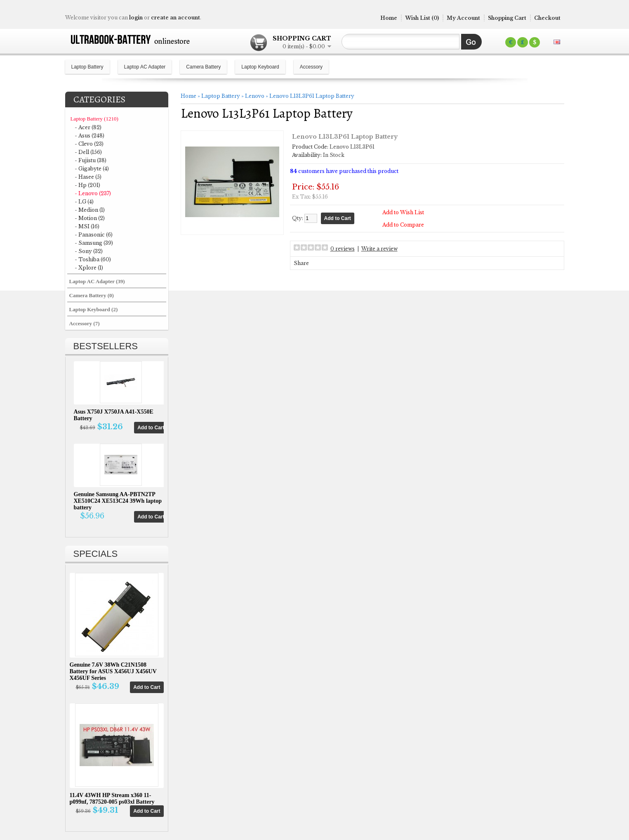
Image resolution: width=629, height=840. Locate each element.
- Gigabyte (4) (92, 169)
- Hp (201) (87, 185)
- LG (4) (84, 202)
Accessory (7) (85, 323)
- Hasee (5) (88, 177)
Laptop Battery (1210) (94, 119)
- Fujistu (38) (91, 160)
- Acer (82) (88, 127)
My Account (463, 18)
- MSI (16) (87, 226)
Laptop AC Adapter (145, 67)
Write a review (379, 249)
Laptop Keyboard (260, 67)
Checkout (547, 18)
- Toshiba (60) (93, 259)
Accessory (311, 67)
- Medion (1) (90, 210)
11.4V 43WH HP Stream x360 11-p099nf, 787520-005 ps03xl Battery (112, 799)
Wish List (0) (422, 18)
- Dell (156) (88, 152)
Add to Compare (403, 225)
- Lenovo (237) (93, 193)
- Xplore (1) (89, 268)
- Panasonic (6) (94, 235)
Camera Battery (203, 67)
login (136, 18)
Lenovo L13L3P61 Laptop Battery (312, 96)
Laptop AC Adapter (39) (97, 281)
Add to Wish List (403, 212)
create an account (176, 18)
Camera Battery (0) (92, 295)
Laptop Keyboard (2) (94, 309)
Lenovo (255, 96)
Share (301, 263)
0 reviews (343, 249)
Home (389, 18)
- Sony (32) (89, 251)
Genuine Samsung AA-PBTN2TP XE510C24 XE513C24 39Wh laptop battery (118, 501)
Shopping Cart (507, 18)
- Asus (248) (90, 136)
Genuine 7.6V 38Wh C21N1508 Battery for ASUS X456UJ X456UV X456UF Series (113, 671)
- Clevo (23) (89, 144)
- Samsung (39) (94, 243)
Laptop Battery (87, 67)
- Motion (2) (90, 218)
